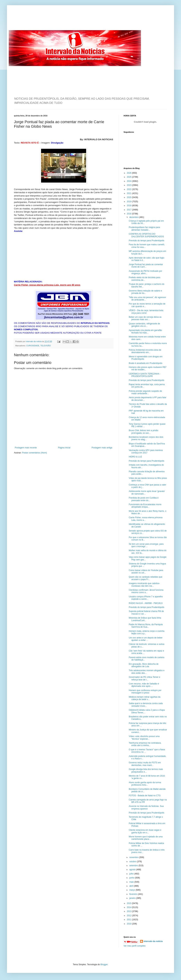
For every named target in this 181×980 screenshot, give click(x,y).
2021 (129, 193)
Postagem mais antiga (102, 448)
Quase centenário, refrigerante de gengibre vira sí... (144, 325)
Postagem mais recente (26, 448)
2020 (129, 197)
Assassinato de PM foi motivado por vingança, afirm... (145, 272)
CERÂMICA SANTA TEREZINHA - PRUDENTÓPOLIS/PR (145, 375)
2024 (129, 181)
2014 (129, 907)
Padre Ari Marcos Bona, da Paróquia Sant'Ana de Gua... (146, 626)
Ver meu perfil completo (135, 946)
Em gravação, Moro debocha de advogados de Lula (144, 665)
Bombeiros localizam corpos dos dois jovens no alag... (146, 438)
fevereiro (134, 894)
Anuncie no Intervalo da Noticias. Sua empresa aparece (146, 807)
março (133, 890)
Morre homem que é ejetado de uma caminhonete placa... (146, 838)
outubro (133, 862)
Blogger (104, 964)
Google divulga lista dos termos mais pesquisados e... (146, 770)
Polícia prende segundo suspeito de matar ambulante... (145, 392)
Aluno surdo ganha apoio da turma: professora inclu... (145, 784)
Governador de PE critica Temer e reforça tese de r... (145, 678)
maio (132, 882)
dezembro (134, 217)
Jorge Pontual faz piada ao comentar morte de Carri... (146, 266)
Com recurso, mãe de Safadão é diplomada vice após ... (144, 685)
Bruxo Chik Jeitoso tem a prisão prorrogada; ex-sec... (143, 432)
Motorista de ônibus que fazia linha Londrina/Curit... (145, 619)
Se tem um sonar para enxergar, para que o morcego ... (146, 545)
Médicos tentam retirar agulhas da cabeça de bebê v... (145, 698)
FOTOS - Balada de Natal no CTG (145, 796)
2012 (129, 916)
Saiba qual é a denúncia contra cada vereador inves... (146, 705)
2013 (129, 911)
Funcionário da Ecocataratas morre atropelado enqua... (145, 506)
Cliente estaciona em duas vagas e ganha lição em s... (145, 831)
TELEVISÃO (46, 346)
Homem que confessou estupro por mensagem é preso (145, 692)
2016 (129, 214)
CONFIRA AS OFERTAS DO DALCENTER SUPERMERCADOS (146, 235)
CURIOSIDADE (33, 346)
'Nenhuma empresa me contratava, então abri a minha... (145, 744)
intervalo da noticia (34, 341)
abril (132, 886)
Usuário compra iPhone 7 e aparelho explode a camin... (146, 598)
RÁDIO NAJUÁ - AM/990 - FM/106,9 (146, 603)
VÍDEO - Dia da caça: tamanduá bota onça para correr (146, 312)
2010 (129, 924)
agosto (133, 870)
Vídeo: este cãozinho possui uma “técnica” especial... (144, 738)
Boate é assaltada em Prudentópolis (146, 363)
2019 (129, 202)
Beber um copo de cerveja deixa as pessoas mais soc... (145, 318)
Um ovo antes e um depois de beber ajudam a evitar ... (146, 639)
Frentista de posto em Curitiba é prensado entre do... (144, 499)
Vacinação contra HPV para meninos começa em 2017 (146, 452)
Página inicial (64, 448)
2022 (129, 189)
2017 (129, 210)
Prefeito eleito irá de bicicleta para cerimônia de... (145, 279)
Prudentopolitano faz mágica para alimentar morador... (144, 229)
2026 (129, 173)
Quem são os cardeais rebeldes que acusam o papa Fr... (146, 578)
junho (132, 878)
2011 (129, 920)
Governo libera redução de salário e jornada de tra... (145, 292)
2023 (129, 185)
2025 (129, 177)
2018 (129, 206)
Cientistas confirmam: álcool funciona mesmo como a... (146, 591)
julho (132, 874)
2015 (129, 903)
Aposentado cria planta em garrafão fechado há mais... (145, 331)
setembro (134, 866)
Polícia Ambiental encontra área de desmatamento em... (145, 351)
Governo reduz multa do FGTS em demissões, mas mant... (145, 764)
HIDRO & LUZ (135, 457)
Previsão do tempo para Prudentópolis (147, 241)
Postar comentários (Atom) (35, 453)
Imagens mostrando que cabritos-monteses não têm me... (144, 585)
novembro (134, 857)
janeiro (133, 898)
